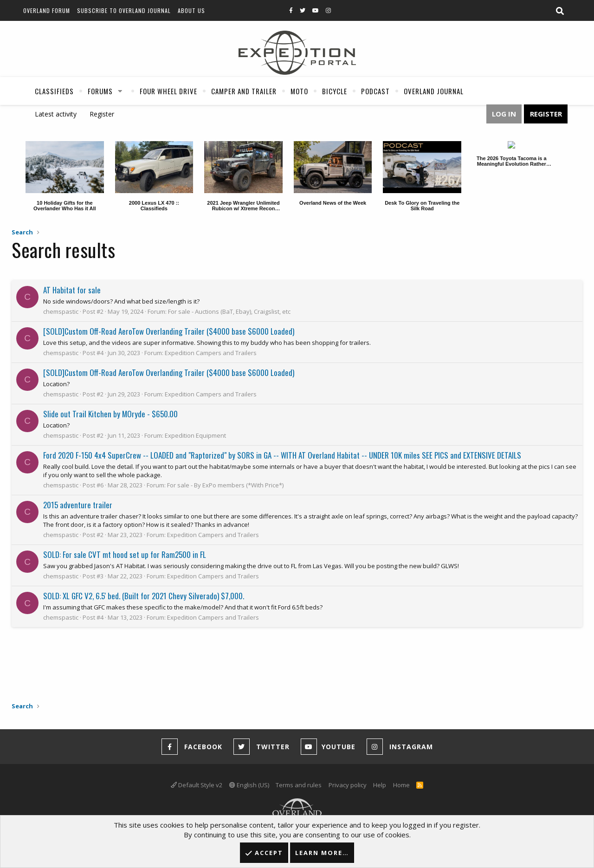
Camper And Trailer (244, 91)
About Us (191, 10)
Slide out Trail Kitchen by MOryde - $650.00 (110, 414)
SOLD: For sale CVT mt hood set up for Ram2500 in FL (125, 554)
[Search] (560, 11)
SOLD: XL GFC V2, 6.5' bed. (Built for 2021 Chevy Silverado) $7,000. (144, 596)
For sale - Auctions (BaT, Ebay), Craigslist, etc (229, 311)
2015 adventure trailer (78, 505)
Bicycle (335, 91)
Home (401, 785)
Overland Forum (47, 10)
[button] (120, 91)
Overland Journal (434, 91)
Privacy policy (348, 785)
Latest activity (56, 114)
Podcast (375, 91)
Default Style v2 (197, 785)
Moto (299, 91)
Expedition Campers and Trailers (211, 353)
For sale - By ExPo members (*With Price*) (225, 485)
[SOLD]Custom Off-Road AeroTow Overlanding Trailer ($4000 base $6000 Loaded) (169, 331)
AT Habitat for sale (72, 290)
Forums (100, 91)
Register (102, 114)
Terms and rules (299, 785)
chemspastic (61, 311)
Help (380, 785)
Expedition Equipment (195, 435)
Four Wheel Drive (168, 91)
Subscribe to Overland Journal (124, 10)
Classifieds (54, 91)
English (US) (249, 785)
